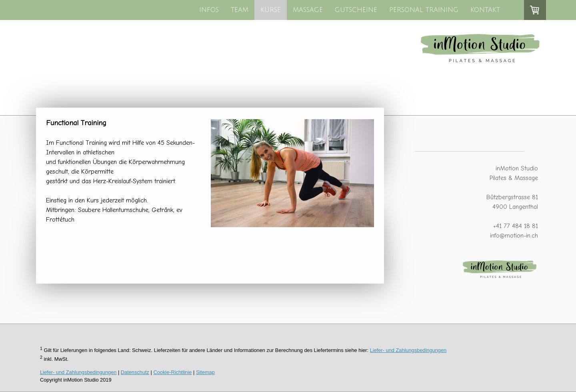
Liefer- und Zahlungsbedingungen (408, 350)
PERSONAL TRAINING (424, 10)
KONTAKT (485, 10)
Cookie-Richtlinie (172, 372)
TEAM (240, 10)
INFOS (209, 10)
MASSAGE (308, 10)
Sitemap (205, 372)
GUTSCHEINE (356, 10)
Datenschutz (135, 372)
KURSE (271, 10)
